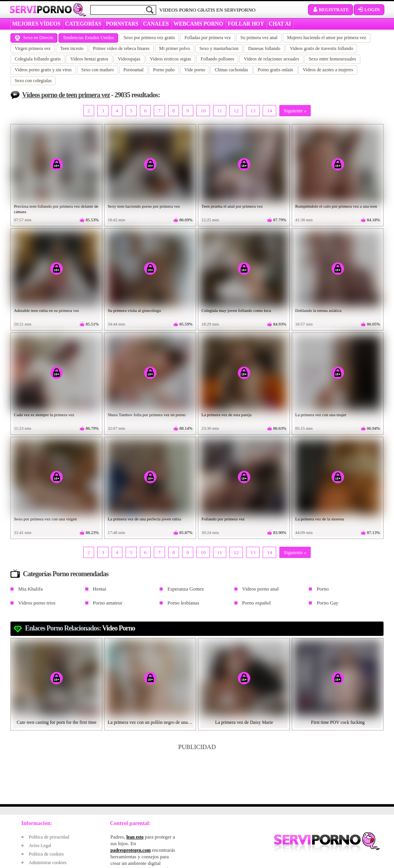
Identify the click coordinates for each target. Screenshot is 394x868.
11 (220, 111)
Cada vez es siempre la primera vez (44, 415)
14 (269, 111)
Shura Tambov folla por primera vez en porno (147, 415)
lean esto (135, 837)
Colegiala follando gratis (38, 59)
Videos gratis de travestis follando (321, 48)
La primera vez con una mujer (321, 415)
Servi (41, 9)
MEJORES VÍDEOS (37, 24)
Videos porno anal (261, 589)
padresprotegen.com (131, 850)
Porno (323, 589)
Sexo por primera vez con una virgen (45, 519)
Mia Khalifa (30, 589)
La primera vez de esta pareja (226, 415)
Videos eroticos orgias (170, 59)
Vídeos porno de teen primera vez (66, 95)
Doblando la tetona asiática (318, 310)
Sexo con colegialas (33, 81)
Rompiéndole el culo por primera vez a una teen (336, 206)
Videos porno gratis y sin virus (43, 70)
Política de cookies (46, 854)
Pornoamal (134, 70)
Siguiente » (295, 111)
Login (369, 10)
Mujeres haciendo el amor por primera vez (327, 38)
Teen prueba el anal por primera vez (232, 206)
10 (203, 111)
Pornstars (122, 24)
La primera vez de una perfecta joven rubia (144, 519)
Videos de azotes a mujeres (328, 70)
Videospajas (129, 59)
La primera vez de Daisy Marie (244, 722)
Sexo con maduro (98, 70)
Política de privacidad (49, 837)
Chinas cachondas (231, 70)
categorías (83, 24)
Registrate (331, 10)
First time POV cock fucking (338, 722)
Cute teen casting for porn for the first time (57, 722)
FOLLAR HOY (246, 24)
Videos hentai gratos (89, 59)
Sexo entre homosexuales (332, 59)
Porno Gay (327, 603)
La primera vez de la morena (320, 519)
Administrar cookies (48, 863)
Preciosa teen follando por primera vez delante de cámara (56, 209)
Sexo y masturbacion (219, 48)
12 (236, 111)
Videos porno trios (37, 603)
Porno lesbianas (183, 603)
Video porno (119, 628)
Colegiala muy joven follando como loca (236, 310)
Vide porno (195, 70)
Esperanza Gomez (186, 589)
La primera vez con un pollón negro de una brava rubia (150, 722)
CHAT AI (280, 24)
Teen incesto (72, 48)
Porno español (256, 603)
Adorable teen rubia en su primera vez (46, 310)
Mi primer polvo (175, 48)
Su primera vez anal (259, 38)
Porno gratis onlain (275, 70)
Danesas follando (264, 48)
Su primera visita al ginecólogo (134, 310)
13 (253, 111)
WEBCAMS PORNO (198, 24)
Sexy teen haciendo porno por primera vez (144, 206)
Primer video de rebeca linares (121, 48)
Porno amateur (108, 603)
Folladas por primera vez (208, 38)
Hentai (100, 589)
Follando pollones (217, 59)
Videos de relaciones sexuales (271, 59)
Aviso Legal (40, 846)
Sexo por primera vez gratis (149, 38)
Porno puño (164, 70)
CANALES (156, 24)
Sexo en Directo (34, 38)
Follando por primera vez (223, 519)
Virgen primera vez (33, 48)
